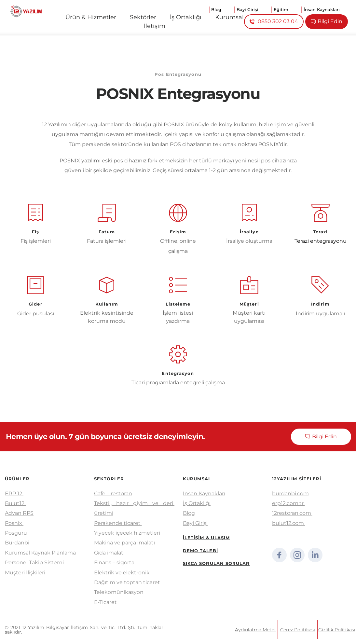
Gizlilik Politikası (337, 630)
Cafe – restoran (113, 493)
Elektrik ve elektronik (122, 573)
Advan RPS (19, 513)
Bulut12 (15, 503)
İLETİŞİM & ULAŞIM (206, 538)
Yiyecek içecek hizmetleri (127, 533)
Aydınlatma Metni (255, 630)
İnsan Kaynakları (204, 493)
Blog (189, 513)
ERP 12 (14, 493)
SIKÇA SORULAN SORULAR (216, 563)
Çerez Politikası (298, 630)
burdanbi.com (290, 493)
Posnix (14, 523)
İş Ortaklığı (197, 503)
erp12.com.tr (288, 503)
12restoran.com (292, 513)
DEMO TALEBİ (200, 551)
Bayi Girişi (195, 523)
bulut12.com (288, 523)
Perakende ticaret (118, 523)
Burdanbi (17, 543)
